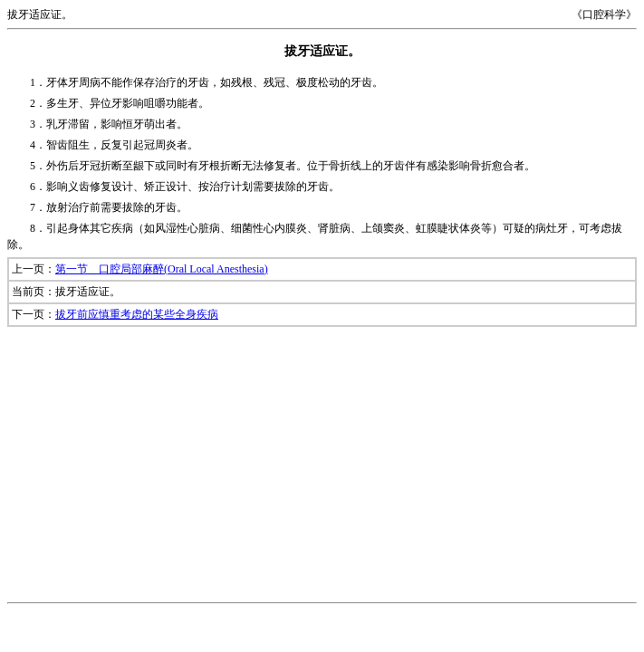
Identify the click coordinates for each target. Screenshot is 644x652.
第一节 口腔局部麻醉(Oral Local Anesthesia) (162, 269)
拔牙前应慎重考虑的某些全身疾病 (137, 314)
